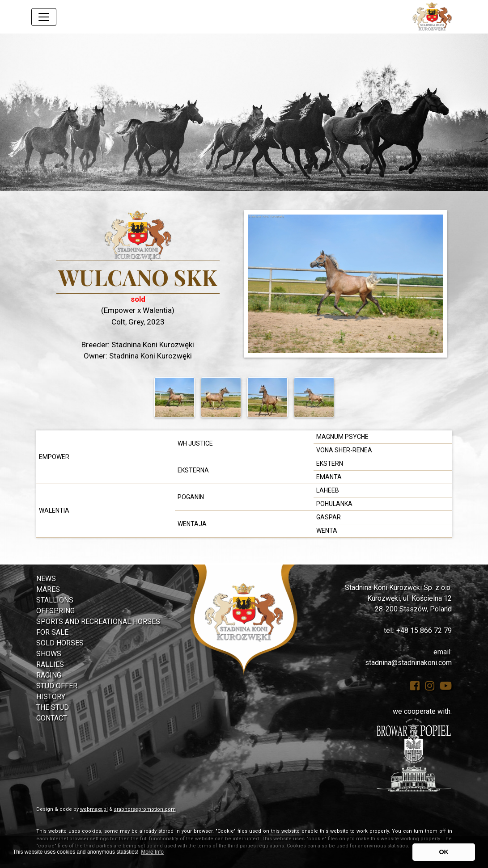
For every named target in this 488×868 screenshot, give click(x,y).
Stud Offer (57, 686)
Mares (48, 589)
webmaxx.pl (94, 809)
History (51, 697)
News (46, 579)
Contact (52, 718)
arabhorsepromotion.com (145, 809)
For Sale (52, 632)
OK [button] (444, 852)
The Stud (53, 707)
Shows (49, 654)
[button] (37, 112)
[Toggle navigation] (44, 17)
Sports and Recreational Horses (98, 622)
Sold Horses (60, 643)
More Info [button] (152, 852)
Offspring (55, 611)
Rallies (50, 664)
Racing (49, 675)
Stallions (55, 600)
